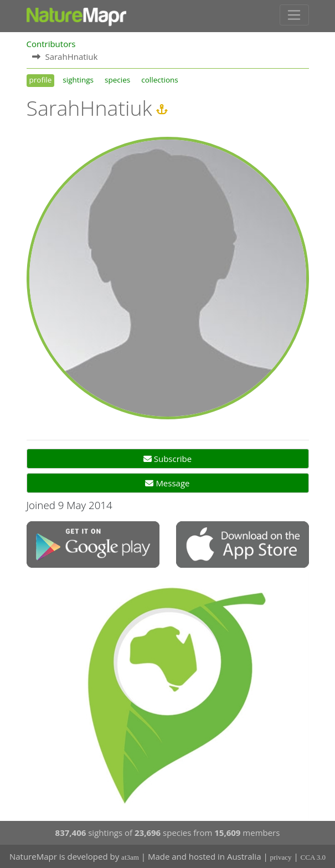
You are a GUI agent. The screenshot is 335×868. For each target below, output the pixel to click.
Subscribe (167, 459)
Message (167, 483)
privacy (281, 857)
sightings (78, 80)
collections (160, 80)
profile (41, 80)
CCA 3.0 (313, 857)
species (117, 80)
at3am (130, 857)
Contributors (51, 44)
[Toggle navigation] (294, 15)
